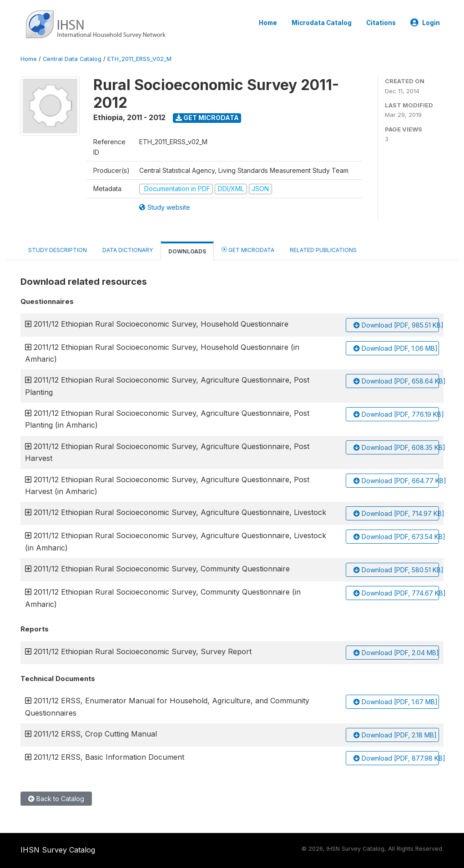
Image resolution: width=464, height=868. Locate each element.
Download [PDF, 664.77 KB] (396, 481)
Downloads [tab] (187, 251)
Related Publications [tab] (323, 250)
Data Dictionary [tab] (128, 250)
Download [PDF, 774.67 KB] (396, 593)
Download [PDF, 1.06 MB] (396, 348)
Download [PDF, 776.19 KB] (396, 414)
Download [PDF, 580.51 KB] (396, 570)
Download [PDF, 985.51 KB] (396, 325)
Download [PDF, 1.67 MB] (396, 702)
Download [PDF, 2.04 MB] (396, 653)
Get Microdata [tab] (248, 250)
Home (268, 23)
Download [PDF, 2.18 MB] (395, 735)
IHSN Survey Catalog (58, 850)
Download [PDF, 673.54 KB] (396, 537)
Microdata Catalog (322, 23)
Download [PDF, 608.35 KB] (396, 447)
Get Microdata (207, 118)
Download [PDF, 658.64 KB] (396, 381)
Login (425, 23)
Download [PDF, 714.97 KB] (396, 513)
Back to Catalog (56, 799)
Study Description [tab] (58, 250)
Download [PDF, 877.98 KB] (396, 758)
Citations (381, 23)
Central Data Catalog (72, 59)
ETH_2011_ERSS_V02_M (139, 59)
